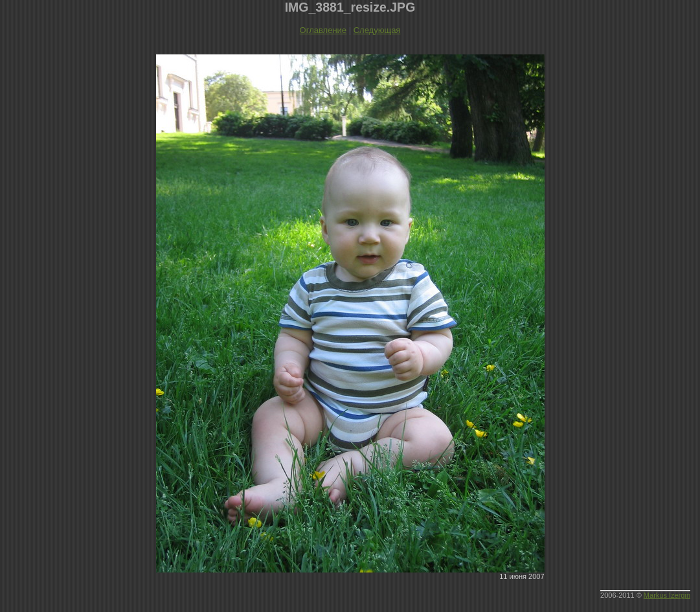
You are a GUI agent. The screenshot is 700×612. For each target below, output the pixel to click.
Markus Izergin (667, 595)
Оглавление (323, 30)
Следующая (377, 30)
